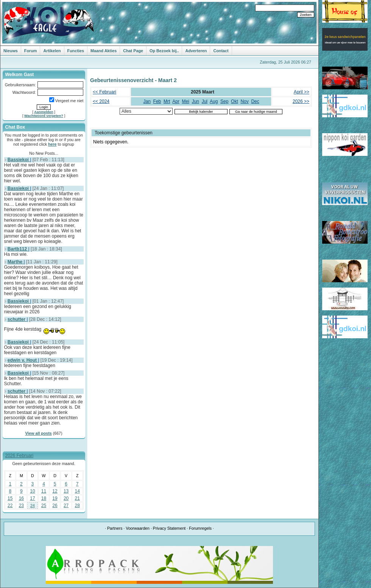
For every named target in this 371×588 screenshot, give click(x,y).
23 (21, 506)
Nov (244, 101)
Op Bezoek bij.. (164, 51)
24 (33, 506)
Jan (147, 101)
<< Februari (104, 92)
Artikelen (52, 51)
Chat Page (133, 51)
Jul (205, 101)
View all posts (38, 433)
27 (66, 506)
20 (66, 498)
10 (32, 491)
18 (44, 498)
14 (77, 491)
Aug (214, 101)
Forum (31, 51)
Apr (176, 101)
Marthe (16, 262)
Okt (235, 101)
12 (55, 491)
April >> (302, 92)
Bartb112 (18, 249)
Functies (76, 51)
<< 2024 (101, 101)
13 (66, 491)
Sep (224, 101)
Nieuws (11, 51)
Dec (255, 101)
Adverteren (196, 51)
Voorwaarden (138, 528)
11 (44, 491)
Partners (115, 528)
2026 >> (301, 101)
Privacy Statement (169, 528)
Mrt (167, 101)
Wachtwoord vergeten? (44, 116)
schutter (17, 319)
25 (44, 506)
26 (55, 506)
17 (32, 498)
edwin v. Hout (23, 360)
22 (10, 506)
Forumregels (200, 528)
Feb (157, 101)
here (52, 144)
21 (77, 498)
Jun (196, 101)
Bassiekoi (19, 160)
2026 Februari (19, 456)
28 (77, 506)
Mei (186, 101)
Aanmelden (44, 112)
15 (10, 498)
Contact (221, 51)
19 (55, 498)
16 (21, 498)
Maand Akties (104, 51)
